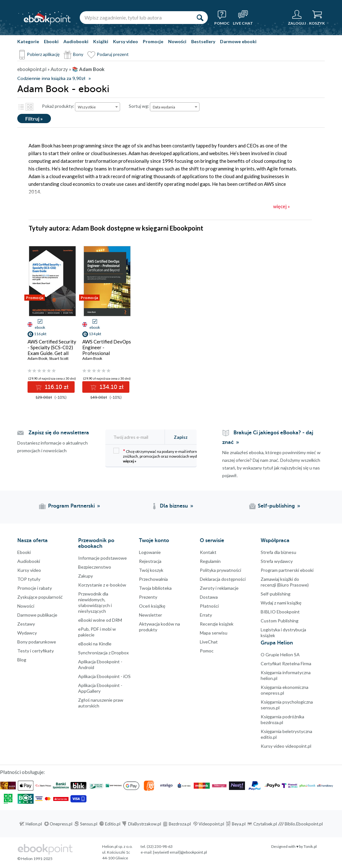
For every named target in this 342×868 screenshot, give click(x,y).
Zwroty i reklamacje (219, 588)
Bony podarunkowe (37, 642)
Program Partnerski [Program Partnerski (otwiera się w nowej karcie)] (71, 506)
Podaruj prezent (113, 54)
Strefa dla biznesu (278, 552)
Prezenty (148, 597)
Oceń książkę (152, 606)
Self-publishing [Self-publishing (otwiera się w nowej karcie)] (276, 506)
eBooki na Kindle (95, 644)
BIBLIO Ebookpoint (280, 612)
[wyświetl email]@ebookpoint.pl (180, 852)
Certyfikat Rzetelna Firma (286, 663)
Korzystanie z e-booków (102, 585)
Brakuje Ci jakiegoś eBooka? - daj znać (268, 438)
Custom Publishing (280, 621)
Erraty (206, 615)
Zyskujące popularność (40, 597)
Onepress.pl (61, 824)
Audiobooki (76, 41)
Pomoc (207, 651)
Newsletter (151, 615)
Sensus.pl (89, 824)
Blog (22, 660)
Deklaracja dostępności (223, 579)
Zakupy (85, 576)
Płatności (209, 606)
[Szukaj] (200, 18)
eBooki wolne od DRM (100, 620)
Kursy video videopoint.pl (286, 746)
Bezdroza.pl (180, 824)
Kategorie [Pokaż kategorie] (28, 41)
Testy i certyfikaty (36, 651)
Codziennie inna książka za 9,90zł (51, 79)
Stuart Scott (59, 358)
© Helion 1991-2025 (35, 859)
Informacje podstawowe (102, 558)
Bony (78, 54)
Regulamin (210, 561)
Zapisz (181, 437)
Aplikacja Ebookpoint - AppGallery (100, 688)
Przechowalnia (153, 579)
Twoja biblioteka (155, 588)
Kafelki (29, 107)
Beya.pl (239, 824)
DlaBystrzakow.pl (145, 824)
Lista (21, 107)
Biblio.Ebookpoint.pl (304, 824)
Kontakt (208, 552)
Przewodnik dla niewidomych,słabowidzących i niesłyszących (95, 602)
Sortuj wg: (139, 106)
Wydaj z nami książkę (281, 603)
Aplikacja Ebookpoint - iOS (104, 676)
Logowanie (150, 552)
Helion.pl (34, 824)
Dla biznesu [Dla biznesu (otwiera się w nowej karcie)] (174, 506)
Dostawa (209, 597)
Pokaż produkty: (58, 106)
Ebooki (51, 41)
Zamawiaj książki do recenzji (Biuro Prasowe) (285, 582)
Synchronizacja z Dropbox (103, 653)
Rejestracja (150, 561)
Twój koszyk (151, 570)
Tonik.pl (310, 846)
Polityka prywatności (220, 570)
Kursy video (126, 41)
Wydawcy (27, 633)
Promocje (153, 41)
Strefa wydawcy (277, 561)
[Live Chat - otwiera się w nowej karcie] (243, 18)
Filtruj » (34, 118)
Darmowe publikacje (37, 615)
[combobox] (98, 107)
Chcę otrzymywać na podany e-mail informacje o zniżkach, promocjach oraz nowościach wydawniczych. (165, 456)
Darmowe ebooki (238, 41)
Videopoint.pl (211, 824)
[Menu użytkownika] (297, 18)
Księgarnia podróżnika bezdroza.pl (282, 719)
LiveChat (209, 642)
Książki (101, 41)
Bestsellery (203, 41)
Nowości (177, 41)
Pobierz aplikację (43, 54)
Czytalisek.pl (265, 824)
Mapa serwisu (214, 633)
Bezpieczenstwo (95, 567)
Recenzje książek (217, 624)
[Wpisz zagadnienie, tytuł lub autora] (136, 18)
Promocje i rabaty (35, 588)
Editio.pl (113, 824)
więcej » (130, 461)
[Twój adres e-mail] (138, 437)
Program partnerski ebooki (287, 570)
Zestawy (26, 624)
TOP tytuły (29, 579)
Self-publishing (276, 594)
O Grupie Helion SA (280, 655)
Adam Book (37, 358)
